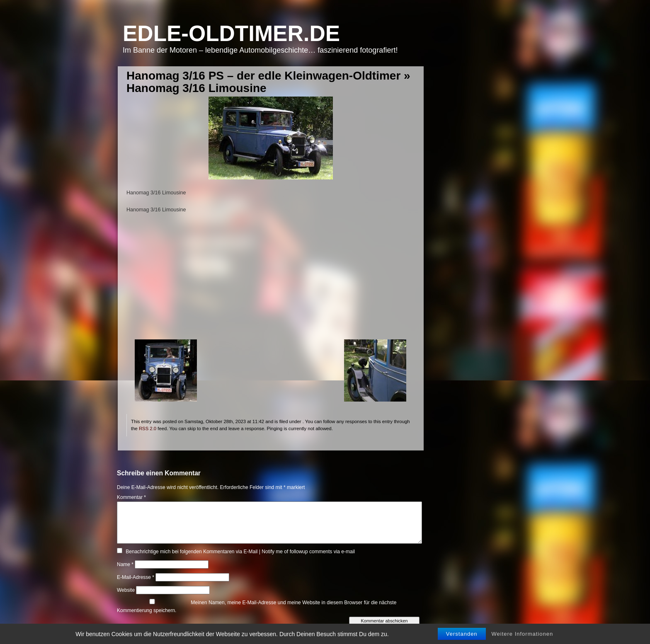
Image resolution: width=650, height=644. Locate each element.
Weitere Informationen (523, 634)
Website (126, 590)
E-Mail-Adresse (136, 577)
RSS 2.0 (148, 429)
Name (125, 564)
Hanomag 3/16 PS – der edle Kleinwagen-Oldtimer (263, 76)
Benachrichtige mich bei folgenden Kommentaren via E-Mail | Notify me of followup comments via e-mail (240, 552)
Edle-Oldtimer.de (231, 33)
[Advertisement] (270, 281)
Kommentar (131, 497)
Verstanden (462, 634)
